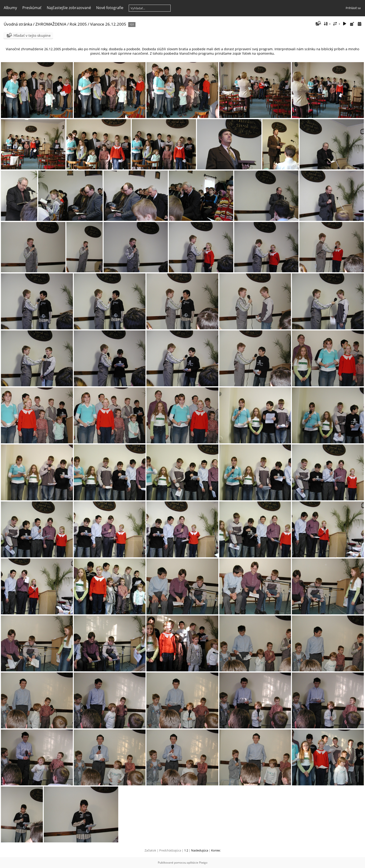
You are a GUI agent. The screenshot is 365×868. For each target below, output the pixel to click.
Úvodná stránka (18, 24)
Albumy (10, 8)
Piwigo (203, 863)
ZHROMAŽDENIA (51, 24)
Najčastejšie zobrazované (69, 8)
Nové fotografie (110, 8)
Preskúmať (32, 8)
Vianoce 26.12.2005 (108, 24)
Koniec (216, 850)
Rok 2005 (78, 24)
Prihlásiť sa (353, 8)
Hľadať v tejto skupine (32, 35)
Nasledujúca (200, 850)
